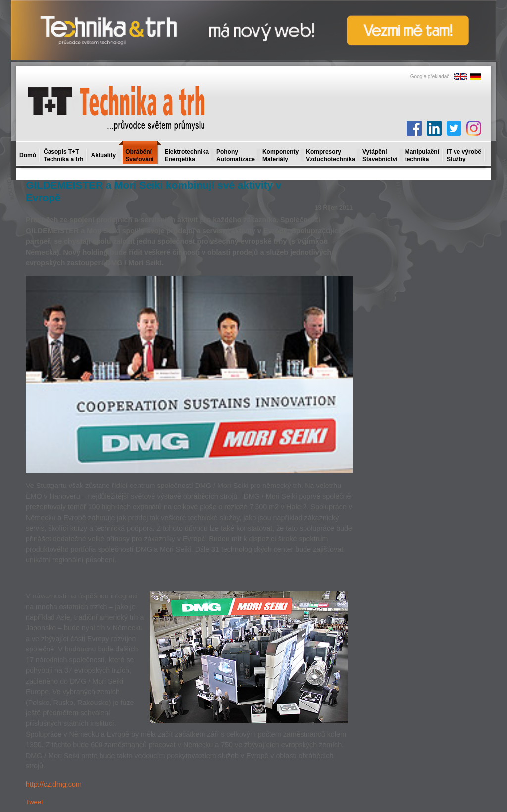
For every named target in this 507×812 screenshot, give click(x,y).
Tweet (34, 802)
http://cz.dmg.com (54, 784)
